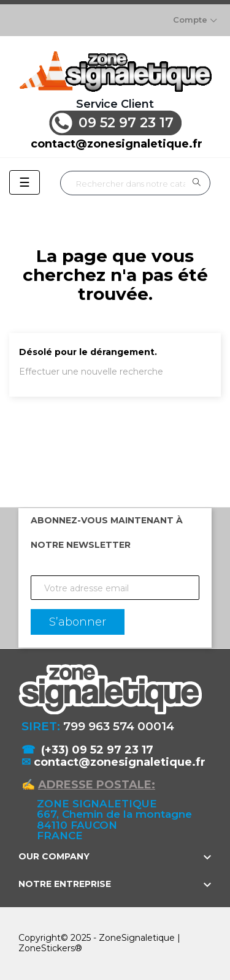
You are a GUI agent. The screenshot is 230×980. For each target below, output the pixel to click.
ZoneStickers (47, 948)
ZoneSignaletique (137, 938)
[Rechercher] (135, 183)
